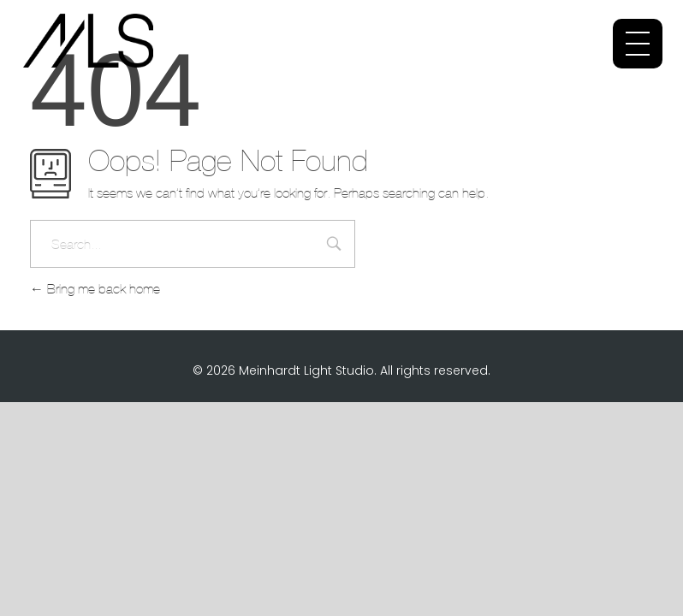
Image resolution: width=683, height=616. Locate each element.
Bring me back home (95, 289)
